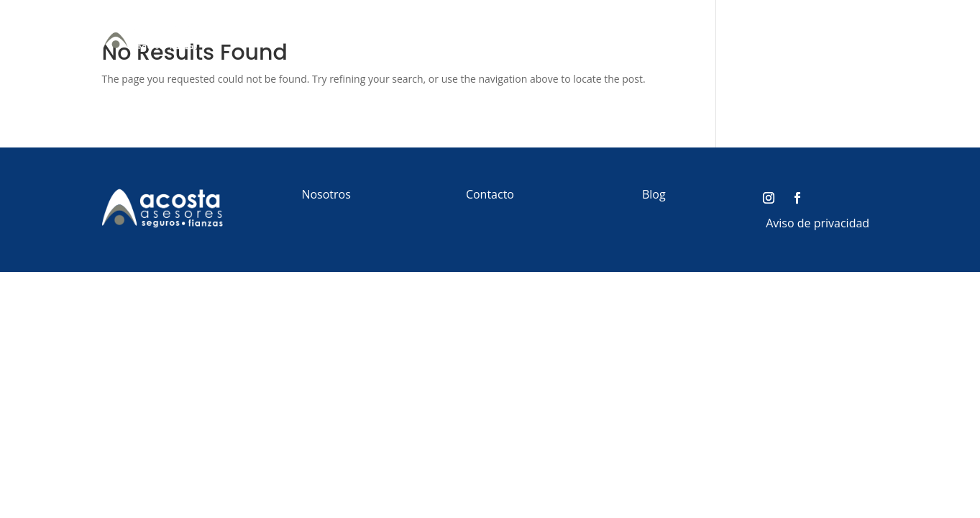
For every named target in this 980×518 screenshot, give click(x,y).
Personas (523, 35)
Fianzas (676, 35)
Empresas (602, 35)
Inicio (471, 35)
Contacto (854, 35)
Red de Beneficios (770, 35)
